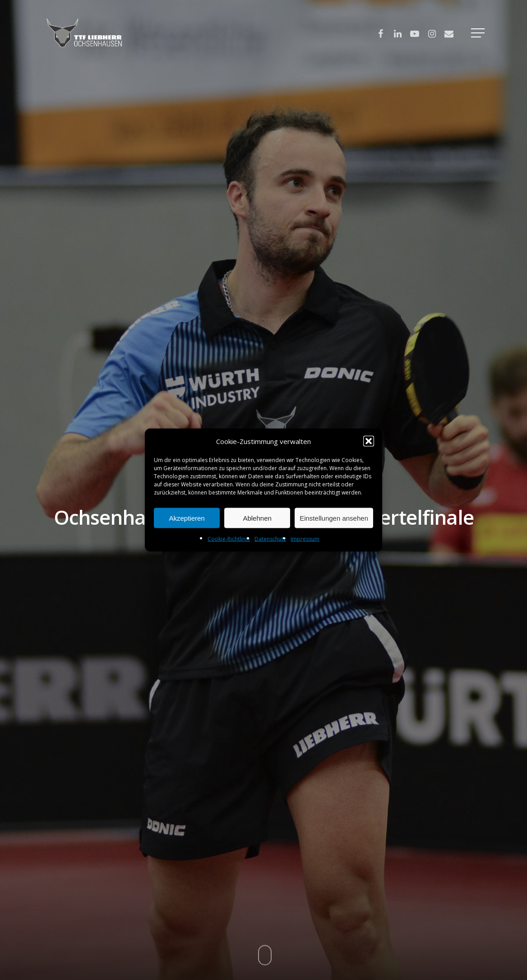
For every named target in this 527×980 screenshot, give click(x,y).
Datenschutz (270, 539)
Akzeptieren (187, 518)
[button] (369, 441)
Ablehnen (257, 518)
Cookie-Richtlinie (229, 539)
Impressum (305, 539)
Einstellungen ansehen (334, 518)
